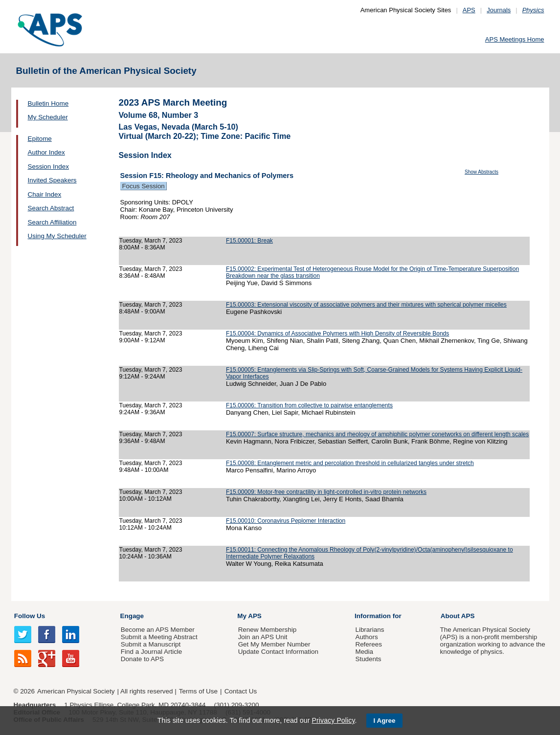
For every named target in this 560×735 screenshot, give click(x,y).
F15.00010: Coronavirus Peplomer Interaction (286, 521)
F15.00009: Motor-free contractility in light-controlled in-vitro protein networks (326, 492)
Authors (366, 637)
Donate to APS (142, 659)
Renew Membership (268, 630)
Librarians (370, 630)
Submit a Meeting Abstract (159, 637)
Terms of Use (198, 691)
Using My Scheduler (57, 236)
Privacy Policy (333, 720)
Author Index (46, 152)
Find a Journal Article (151, 652)
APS (469, 10)
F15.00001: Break (249, 241)
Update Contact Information (278, 652)
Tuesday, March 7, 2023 (151, 241)
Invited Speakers (52, 180)
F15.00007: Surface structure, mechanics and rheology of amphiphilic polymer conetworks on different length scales (377, 434)
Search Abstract (51, 208)
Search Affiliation (52, 222)
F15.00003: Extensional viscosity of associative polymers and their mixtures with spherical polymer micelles (366, 305)
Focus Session (144, 186)
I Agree (385, 721)
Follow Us (30, 616)
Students (368, 659)
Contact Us (241, 691)
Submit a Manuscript (151, 644)
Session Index (48, 167)
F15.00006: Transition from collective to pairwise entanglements (309, 405)
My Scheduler (48, 117)
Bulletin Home (48, 103)
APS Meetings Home (515, 39)
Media (364, 652)
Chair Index (45, 194)
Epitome (40, 139)
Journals (499, 10)
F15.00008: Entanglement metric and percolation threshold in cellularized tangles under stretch (350, 463)
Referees (369, 644)
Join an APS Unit (263, 637)
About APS (458, 616)
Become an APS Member (158, 630)
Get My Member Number (274, 644)
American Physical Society (76, 691)
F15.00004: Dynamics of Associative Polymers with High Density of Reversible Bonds (338, 334)
